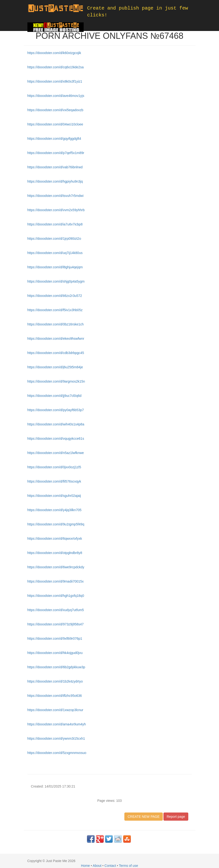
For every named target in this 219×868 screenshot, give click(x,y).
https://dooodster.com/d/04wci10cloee (55, 124)
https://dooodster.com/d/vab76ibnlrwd (55, 167)
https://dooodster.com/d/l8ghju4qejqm (55, 267)
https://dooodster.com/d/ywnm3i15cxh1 (56, 738)
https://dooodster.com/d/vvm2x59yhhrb (56, 210)
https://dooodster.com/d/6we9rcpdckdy (56, 567)
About (97, 866)
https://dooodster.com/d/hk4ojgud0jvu (55, 653)
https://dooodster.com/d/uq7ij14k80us (55, 253)
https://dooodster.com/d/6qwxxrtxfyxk (55, 539)
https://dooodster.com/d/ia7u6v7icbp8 (55, 224)
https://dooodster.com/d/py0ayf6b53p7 (56, 410)
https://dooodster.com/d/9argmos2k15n (56, 381)
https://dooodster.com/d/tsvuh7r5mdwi (56, 196)
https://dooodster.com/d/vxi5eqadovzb (55, 110)
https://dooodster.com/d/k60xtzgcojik (54, 53)
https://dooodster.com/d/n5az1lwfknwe (56, 453)
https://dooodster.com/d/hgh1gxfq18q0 (56, 596)
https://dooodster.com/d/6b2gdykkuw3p (56, 667)
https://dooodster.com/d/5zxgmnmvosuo (57, 753)
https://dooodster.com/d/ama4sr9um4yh (57, 724)
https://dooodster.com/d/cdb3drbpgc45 (56, 353)
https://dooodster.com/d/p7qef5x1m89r (56, 153)
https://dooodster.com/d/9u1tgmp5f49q (56, 524)
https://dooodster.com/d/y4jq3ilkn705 (54, 510)
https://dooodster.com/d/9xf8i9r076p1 (55, 639)
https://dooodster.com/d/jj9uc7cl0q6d (54, 396)
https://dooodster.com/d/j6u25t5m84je (55, 367)
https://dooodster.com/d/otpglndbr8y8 (55, 553)
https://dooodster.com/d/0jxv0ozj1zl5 (54, 467)
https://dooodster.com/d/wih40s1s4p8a (56, 424)
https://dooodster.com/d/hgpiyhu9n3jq (55, 181)
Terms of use (128, 866)
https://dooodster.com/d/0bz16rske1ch (56, 324)
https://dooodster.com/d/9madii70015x (56, 581)
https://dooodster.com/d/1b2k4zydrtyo (55, 681)
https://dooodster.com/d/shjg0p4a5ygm (56, 281)
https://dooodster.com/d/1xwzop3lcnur (55, 710)
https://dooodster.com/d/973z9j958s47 (56, 624)
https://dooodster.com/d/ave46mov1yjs (56, 96)
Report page (176, 817)
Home (85, 866)
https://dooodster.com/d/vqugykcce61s (56, 439)
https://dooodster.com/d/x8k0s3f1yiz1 (55, 81)
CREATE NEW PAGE (143, 817)
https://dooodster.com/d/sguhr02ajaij (54, 496)
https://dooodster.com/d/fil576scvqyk (54, 481)
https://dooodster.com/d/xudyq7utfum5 (56, 610)
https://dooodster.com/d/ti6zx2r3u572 (55, 296)
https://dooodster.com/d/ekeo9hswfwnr (56, 339)
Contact (110, 866)
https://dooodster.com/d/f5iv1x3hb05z (55, 310)
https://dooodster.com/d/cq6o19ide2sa (56, 67)
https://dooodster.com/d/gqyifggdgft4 (54, 139)
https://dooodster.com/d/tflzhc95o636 (55, 696)
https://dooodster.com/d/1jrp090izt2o (54, 239)
